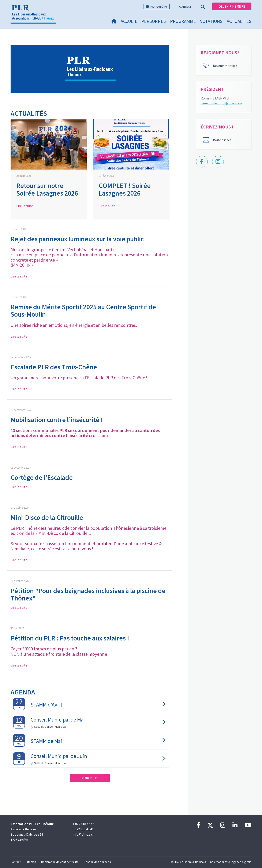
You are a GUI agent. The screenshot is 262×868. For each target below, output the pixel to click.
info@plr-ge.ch (83, 834)
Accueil (129, 21)
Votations (211, 21)
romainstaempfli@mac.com (221, 103)
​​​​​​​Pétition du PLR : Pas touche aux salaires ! (70, 638)
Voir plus (90, 778)
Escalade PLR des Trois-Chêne (54, 367)
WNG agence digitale (238, 862)
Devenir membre (232, 6)
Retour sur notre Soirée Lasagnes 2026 (47, 189)
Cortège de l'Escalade (42, 477)
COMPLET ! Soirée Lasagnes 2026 (125, 189)
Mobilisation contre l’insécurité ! (57, 420)
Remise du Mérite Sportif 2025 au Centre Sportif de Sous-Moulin (83, 311)
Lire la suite (25, 206)
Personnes (154, 21)
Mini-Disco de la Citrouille (47, 517)
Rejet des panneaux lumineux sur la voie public (77, 239)
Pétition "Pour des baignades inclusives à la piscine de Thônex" (88, 594)
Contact (185, 7)
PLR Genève (159, 7)
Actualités (239, 21)
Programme (183, 21)
